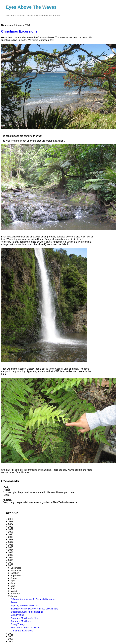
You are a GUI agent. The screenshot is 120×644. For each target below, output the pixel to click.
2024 (11, 524)
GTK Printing (17, 615)
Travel (14, 602)
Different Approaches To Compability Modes (33, 599)
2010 (11, 560)
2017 (11, 542)
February (15, 594)
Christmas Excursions (22, 631)
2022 (11, 529)
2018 (11, 540)
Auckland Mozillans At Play (25, 618)
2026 (11, 519)
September (16, 576)
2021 (11, 532)
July (12, 581)
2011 (11, 558)
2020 (11, 534)
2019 (11, 537)
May (13, 586)
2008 (11, 565)
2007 (11, 634)
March (14, 591)
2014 (11, 550)
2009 (11, 563)
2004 (11, 642)
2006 (11, 636)
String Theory (18, 624)
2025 (11, 522)
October (15, 573)
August (14, 578)
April (13, 588)
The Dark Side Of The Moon (25, 628)
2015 (11, 547)
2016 (11, 545)
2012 (11, 555)
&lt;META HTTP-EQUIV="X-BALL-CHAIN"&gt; (34, 609)
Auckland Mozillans (21, 621)
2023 (11, 527)
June (13, 583)
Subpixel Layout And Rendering (27, 612)
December (16, 568)
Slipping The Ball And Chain (25, 606)
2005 (11, 639)
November (16, 570)
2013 (11, 552)
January (15, 596)
